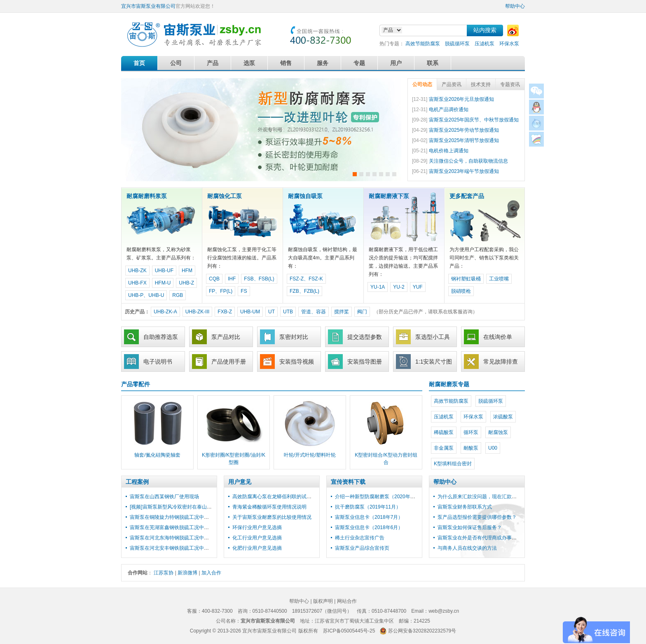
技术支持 (481, 84)
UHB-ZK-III (198, 312)
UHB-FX (137, 283)
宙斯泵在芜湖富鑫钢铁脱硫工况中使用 (172, 527)
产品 (213, 63)
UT (272, 312)
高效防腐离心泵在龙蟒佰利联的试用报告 (277, 497)
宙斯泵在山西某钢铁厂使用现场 (164, 497)
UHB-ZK (137, 271)
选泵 (249, 63)
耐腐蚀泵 (498, 432)
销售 (286, 63)
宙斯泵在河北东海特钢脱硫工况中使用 (172, 538)
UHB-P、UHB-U (146, 295)
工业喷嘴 (499, 279)
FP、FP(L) (221, 291)
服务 (323, 63)
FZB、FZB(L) (304, 291)
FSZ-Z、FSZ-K (306, 279)
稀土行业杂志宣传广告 (360, 538)
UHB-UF (164, 271)
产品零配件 (136, 384)
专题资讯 (510, 84)
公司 (176, 63)
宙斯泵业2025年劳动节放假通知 (464, 130)
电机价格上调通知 (449, 151)
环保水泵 (509, 44)
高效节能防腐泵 (423, 44)
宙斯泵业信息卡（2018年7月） (369, 517)
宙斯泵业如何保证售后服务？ (470, 527)
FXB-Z (225, 312)
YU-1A (378, 287)
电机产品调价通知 (449, 110)
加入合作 (211, 573)
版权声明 (323, 601)
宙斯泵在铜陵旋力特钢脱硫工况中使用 (172, 517)
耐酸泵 (471, 448)
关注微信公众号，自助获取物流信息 (468, 161)
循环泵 (471, 432)
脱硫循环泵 (457, 44)
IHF (232, 279)
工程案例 (137, 482)
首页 (139, 63)
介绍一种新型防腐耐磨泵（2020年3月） (379, 497)
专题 (359, 63)
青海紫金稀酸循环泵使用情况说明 (269, 507)
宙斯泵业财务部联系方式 (465, 507)
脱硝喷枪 (461, 291)
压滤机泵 (485, 44)
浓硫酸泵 (503, 417)
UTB (288, 312)
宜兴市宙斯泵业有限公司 (148, 6)
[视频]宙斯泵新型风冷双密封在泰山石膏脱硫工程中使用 (191, 507)
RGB (178, 295)
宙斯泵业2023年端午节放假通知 (464, 171)
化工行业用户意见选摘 (257, 538)
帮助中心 (515, 6)
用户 (396, 63)
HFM (187, 271)
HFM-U (163, 283)
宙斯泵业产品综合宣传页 (362, 548)
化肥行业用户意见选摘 (257, 548)
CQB (214, 279)
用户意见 (240, 482)
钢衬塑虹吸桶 (466, 279)
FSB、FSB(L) (259, 279)
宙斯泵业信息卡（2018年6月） (369, 527)
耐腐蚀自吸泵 (305, 196)
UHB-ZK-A (165, 312)
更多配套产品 (467, 196)
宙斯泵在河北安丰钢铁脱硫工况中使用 (172, 548)
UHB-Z (186, 283)
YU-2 (399, 287)
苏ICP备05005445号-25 (349, 631)
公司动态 (422, 84)
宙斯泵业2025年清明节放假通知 (464, 140)
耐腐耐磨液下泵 (389, 196)
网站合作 (347, 601)
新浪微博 (187, 573)
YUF (418, 287)
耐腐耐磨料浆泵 (147, 196)
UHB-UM (250, 312)
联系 (433, 63)
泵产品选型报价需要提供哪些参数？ (477, 517)
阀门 (362, 312)
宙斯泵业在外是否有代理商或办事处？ (480, 538)
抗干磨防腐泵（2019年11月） (368, 507)
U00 (493, 448)
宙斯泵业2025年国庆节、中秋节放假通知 (474, 120)
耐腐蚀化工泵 (225, 196)
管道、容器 (314, 312)
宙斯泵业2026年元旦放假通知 (462, 99)
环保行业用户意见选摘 (257, 527)
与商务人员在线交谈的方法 (467, 548)
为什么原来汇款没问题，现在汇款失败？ (482, 497)
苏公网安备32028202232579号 (422, 631)
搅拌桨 (342, 312)
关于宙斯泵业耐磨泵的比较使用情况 (272, 517)
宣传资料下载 (348, 482)
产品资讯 (452, 84)
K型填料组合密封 (453, 464)
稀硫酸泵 (444, 432)
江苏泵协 (164, 573)
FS (244, 291)
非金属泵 (444, 448)
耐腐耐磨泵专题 (449, 384)
